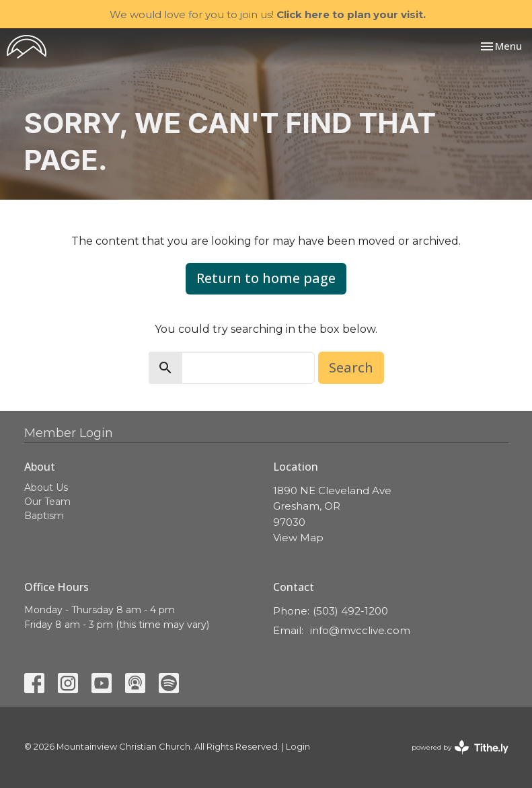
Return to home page (266, 278)
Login (298, 747)
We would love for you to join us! (268, 14)
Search (351, 367)
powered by (460, 747)
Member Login (69, 433)
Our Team (47, 502)
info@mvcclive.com (360, 630)
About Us (46, 487)
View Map (298, 538)
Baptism (44, 516)
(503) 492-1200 (350, 611)
